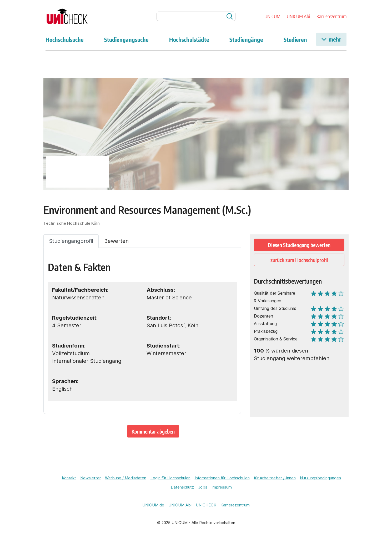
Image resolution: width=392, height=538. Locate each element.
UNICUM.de (153, 505)
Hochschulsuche (65, 39)
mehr (331, 39)
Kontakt (69, 478)
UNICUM (272, 16)
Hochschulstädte (189, 39)
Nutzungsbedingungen (320, 478)
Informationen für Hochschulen (222, 478)
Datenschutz (182, 487)
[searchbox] (196, 16)
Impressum (222, 487)
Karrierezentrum (331, 16)
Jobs (203, 487)
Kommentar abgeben (153, 431)
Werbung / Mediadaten (126, 478)
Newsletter (91, 478)
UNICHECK (206, 505)
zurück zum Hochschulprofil (299, 260)
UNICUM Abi (298, 16)
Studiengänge (246, 39)
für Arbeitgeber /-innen (275, 478)
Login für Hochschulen (170, 478)
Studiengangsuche (126, 39)
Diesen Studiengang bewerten (299, 245)
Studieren (295, 39)
